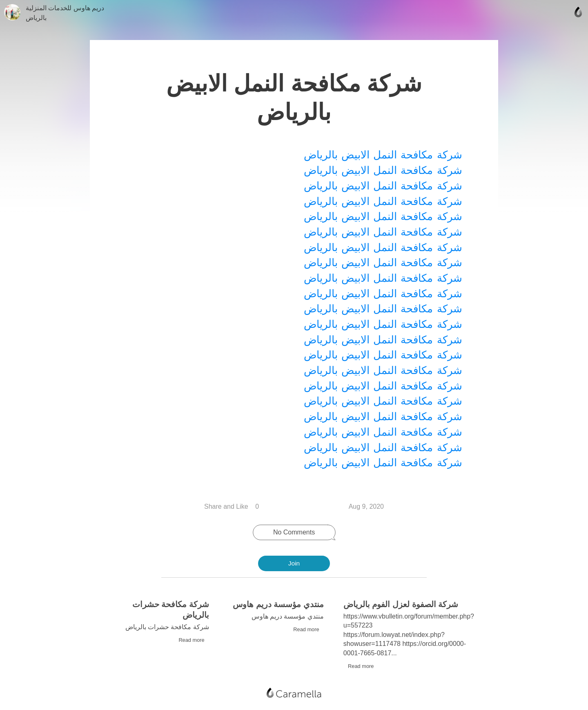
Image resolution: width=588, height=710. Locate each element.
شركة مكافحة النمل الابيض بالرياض (382, 154)
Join (294, 564)
